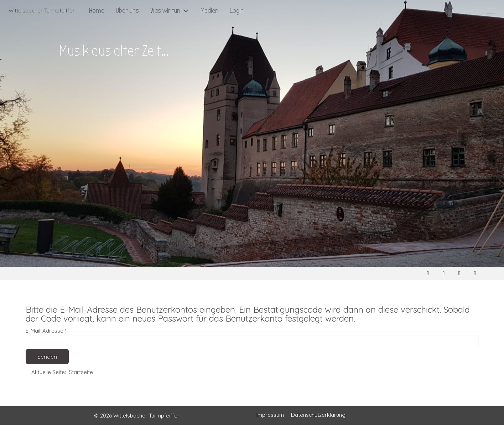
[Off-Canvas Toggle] (489, 11)
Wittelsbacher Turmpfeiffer (42, 11)
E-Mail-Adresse (46, 331)
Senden (47, 357)
